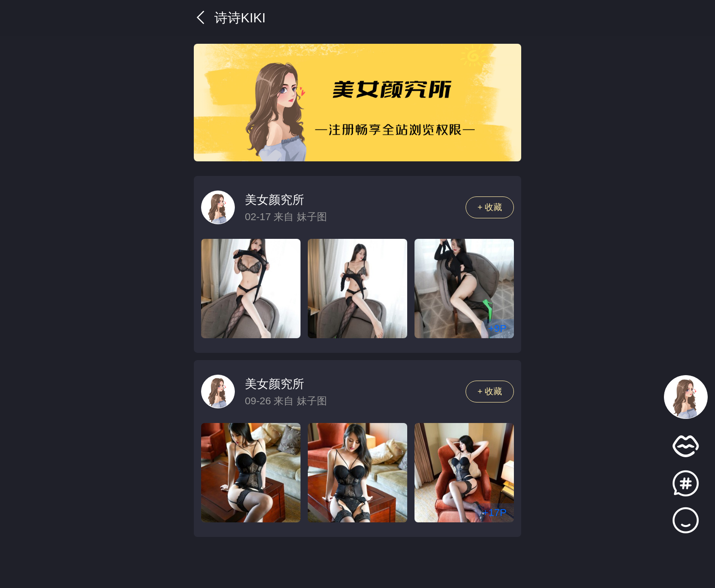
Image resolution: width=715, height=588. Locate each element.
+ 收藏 (490, 207)
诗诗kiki (230, 18)
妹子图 (312, 217)
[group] (357, 103)
